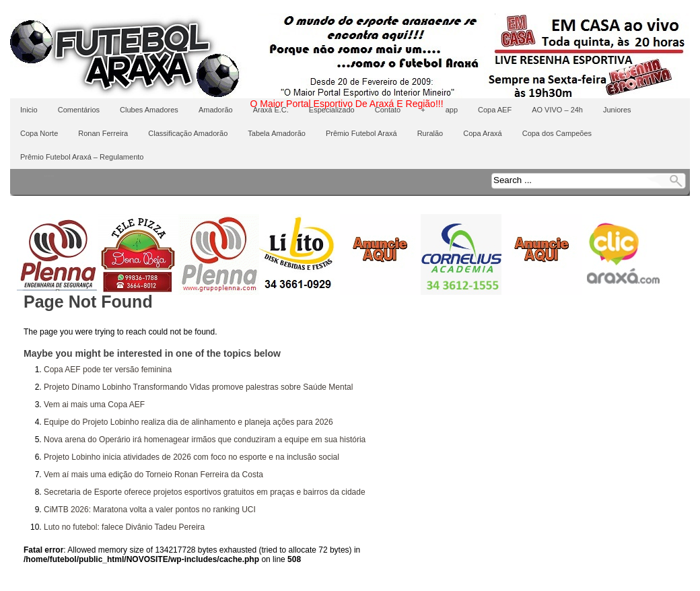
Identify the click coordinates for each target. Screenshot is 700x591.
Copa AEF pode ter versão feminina (108, 370)
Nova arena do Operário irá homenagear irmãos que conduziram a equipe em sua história (205, 440)
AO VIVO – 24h (557, 110)
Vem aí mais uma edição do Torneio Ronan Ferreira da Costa (153, 475)
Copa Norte (39, 133)
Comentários (79, 110)
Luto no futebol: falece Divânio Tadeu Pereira (124, 527)
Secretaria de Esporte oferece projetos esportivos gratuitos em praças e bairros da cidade (205, 492)
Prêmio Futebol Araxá (361, 133)
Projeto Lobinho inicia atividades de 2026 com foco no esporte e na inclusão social (191, 457)
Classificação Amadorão (188, 133)
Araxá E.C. (271, 110)
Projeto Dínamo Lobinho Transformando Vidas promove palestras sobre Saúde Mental (198, 387)
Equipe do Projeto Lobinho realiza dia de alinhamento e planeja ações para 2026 (188, 422)
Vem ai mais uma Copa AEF (94, 405)
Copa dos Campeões (557, 133)
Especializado (332, 110)
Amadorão (216, 110)
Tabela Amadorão (277, 133)
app (452, 110)
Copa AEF (495, 110)
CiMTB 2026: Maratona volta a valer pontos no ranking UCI (150, 510)
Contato (388, 110)
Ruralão (430, 133)
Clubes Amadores (149, 110)
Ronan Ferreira (103, 133)
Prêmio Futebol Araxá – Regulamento (82, 157)
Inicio (29, 110)
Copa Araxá (482, 133)
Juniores (617, 110)
